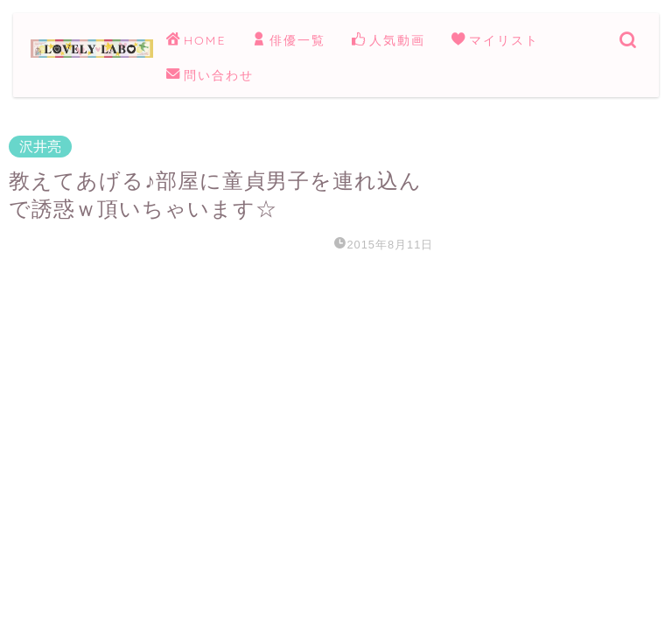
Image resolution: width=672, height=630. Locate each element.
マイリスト (495, 41)
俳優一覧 (289, 41)
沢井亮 (40, 147)
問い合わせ (210, 76)
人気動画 (388, 41)
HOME (196, 41)
